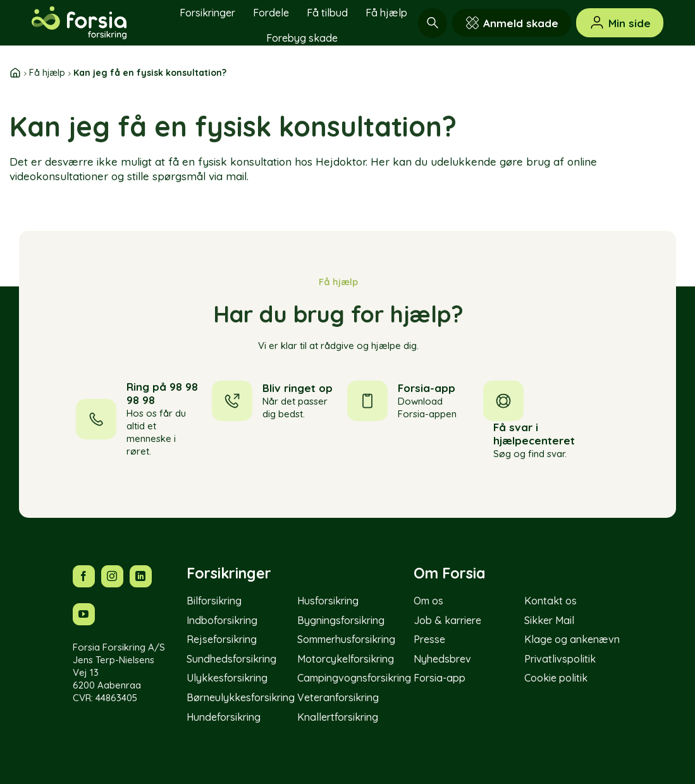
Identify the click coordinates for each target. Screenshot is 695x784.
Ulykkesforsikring (227, 678)
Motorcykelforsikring (346, 659)
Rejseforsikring (222, 639)
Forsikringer (207, 13)
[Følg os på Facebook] (84, 576)
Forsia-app (440, 678)
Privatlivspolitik (560, 659)
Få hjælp (386, 13)
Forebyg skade (302, 38)
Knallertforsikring (338, 717)
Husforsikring (328, 601)
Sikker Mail (549, 620)
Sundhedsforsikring (231, 659)
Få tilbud (327, 13)
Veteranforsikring (338, 697)
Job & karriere (447, 620)
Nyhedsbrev (442, 659)
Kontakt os (550, 601)
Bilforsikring (214, 601)
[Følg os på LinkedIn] (141, 576)
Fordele (271, 13)
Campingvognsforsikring (354, 678)
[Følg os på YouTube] (84, 614)
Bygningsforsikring (341, 620)
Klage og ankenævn (572, 639)
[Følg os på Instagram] (112, 576)
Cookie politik (556, 678)
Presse (429, 639)
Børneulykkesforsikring (241, 697)
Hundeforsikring (224, 717)
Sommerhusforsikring (346, 639)
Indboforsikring (222, 620)
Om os (428, 601)
